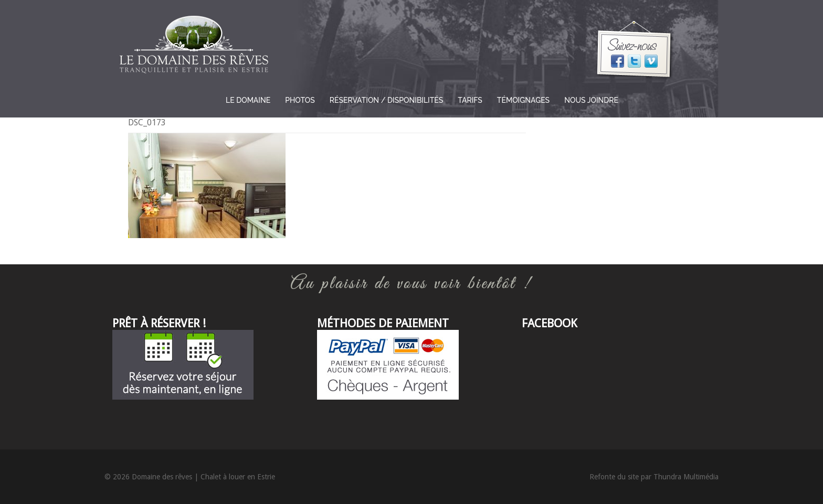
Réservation (387, 100)
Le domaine (248, 100)
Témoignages (523, 100)
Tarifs (470, 100)
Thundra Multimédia (686, 477)
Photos (300, 100)
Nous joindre (591, 100)
